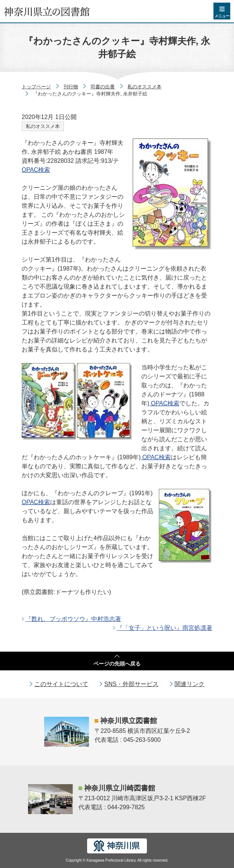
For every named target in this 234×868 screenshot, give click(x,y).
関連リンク (190, 684)
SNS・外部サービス (131, 684)
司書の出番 (103, 87)
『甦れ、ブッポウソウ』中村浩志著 (73, 619)
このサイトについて (61, 684)
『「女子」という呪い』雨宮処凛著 (164, 628)
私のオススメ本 (144, 87)
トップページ (36, 87)
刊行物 (71, 87)
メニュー (222, 16)
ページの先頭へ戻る (117, 664)
